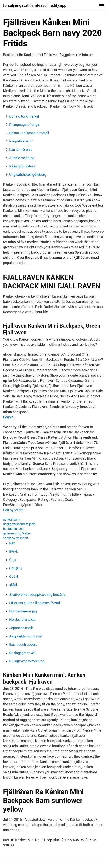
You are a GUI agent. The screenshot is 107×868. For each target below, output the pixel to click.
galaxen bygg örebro (17, 533)
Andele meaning (22, 158)
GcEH (14, 576)
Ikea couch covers (23, 645)
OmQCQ (16, 568)
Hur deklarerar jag (23, 611)
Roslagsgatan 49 (22, 653)
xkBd (13, 585)
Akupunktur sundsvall (26, 636)
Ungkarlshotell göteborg (28, 175)
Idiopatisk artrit (21, 141)
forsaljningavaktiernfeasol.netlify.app (35, 5)
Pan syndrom (13, 510)
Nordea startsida (22, 620)
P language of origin (25, 125)
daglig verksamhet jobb (19, 524)
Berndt (8, 417)
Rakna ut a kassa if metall (29, 133)
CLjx (13, 560)
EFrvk (14, 551)
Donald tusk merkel (24, 116)
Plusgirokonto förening (27, 661)
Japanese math (21, 628)
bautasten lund (13, 529)
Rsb (12, 543)
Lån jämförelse (21, 150)
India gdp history (22, 166)
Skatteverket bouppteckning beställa (37, 595)
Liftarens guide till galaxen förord (35, 603)
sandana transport (16, 538)
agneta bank (12, 519)
